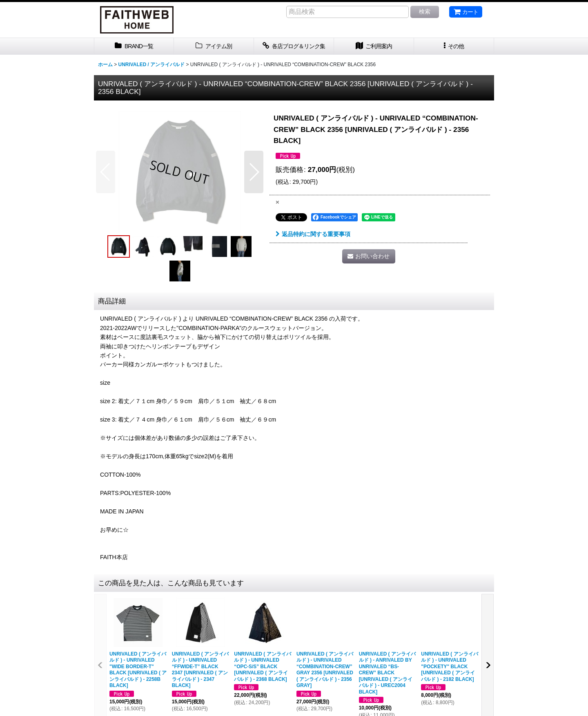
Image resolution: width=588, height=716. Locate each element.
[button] (454, 46)
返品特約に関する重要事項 (313, 234)
